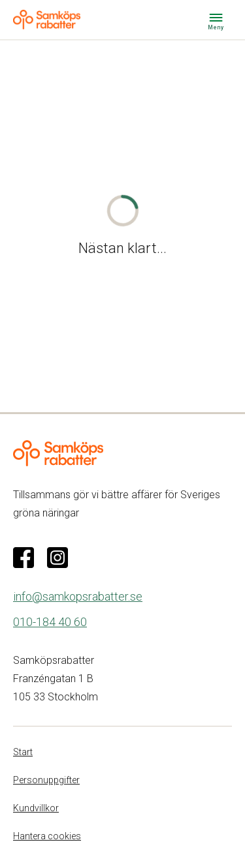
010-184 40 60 (50, 622)
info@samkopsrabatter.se (78, 596)
